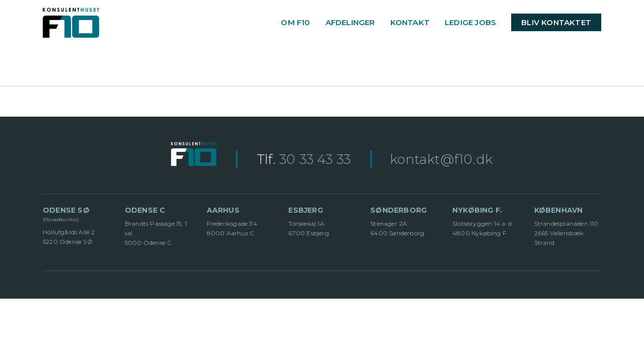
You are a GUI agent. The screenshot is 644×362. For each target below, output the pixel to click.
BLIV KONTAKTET (556, 22)
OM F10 (295, 22)
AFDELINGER (350, 22)
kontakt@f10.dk (441, 159)
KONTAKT (410, 22)
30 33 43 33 (315, 159)
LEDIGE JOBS (470, 22)
